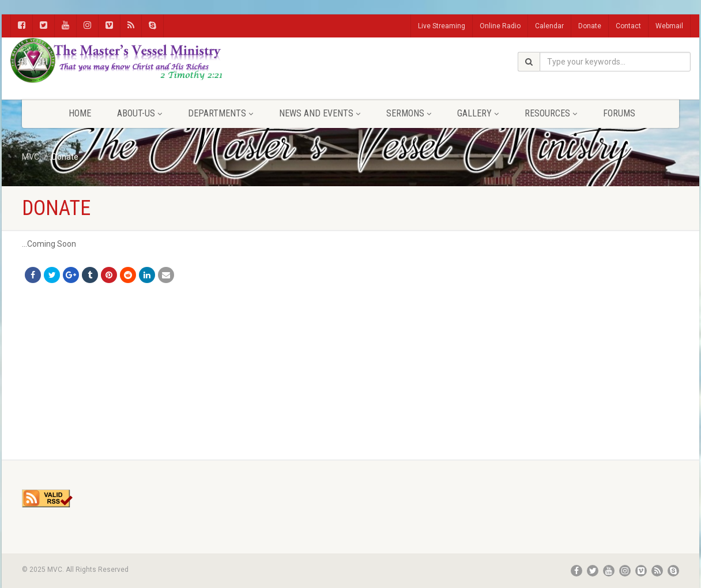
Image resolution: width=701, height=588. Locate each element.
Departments (221, 113)
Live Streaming (442, 26)
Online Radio (500, 26)
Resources (551, 113)
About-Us (140, 113)
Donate (590, 26)
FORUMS (619, 113)
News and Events (320, 113)
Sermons (409, 113)
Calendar (549, 26)
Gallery (478, 113)
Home (80, 113)
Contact (628, 26)
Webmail (669, 26)
